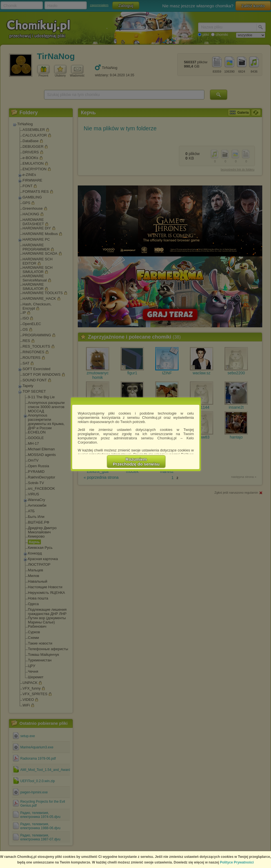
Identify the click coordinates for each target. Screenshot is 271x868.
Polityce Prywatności (237, 862)
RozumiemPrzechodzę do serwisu (136, 462)
